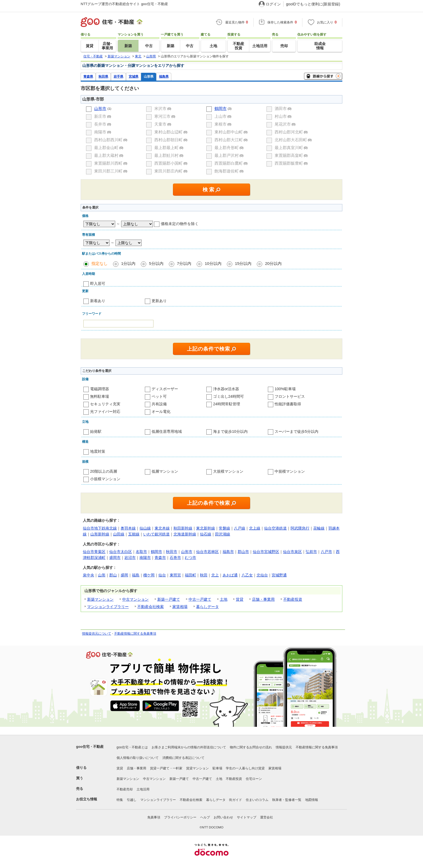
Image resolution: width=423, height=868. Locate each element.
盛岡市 (115, 558)
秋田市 (172, 552)
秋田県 (103, 76)
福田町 (190, 575)
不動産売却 (125, 789)
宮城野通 (279, 575)
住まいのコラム (257, 800)
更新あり (159, 301)
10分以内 (213, 263)
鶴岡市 (221, 108)
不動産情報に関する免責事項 (135, 634)
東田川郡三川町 (108, 171)
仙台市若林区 (207, 552)
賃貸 (240, 599)
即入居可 (98, 283)
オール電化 (161, 411)
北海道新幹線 (185, 534)
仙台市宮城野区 (266, 552)
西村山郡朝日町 (168, 140)
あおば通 (230, 575)
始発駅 (96, 431)
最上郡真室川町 (289, 148)
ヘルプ (205, 817)
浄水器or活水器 (226, 389)
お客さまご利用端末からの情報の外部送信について (189, 747)
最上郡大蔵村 (106, 155)
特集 (120, 800)
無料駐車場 (100, 396)
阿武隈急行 (300, 528)
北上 (215, 575)
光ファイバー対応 (105, 411)
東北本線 (162, 528)
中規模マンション (290, 471)
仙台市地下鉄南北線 (100, 528)
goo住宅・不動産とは (132, 747)
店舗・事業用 (263, 599)
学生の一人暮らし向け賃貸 (245, 768)
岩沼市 (130, 558)
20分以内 (273, 263)
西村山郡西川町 (108, 140)
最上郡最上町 (166, 148)
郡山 (113, 575)
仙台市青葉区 (94, 552)
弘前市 (311, 552)
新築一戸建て (169, 599)
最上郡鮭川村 (166, 155)
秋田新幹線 (183, 528)
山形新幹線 (100, 534)
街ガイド (236, 800)
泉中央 (88, 575)
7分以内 (184, 263)
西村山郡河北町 (289, 132)
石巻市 (175, 558)
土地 (224, 599)
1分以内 (128, 263)
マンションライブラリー (108, 607)
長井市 (100, 124)
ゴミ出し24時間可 (228, 396)
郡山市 (243, 552)
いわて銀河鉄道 (156, 534)
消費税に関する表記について (183, 758)
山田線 (119, 534)
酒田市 (281, 108)
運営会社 (267, 817)
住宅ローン (254, 779)
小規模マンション (105, 479)
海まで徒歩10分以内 (230, 431)
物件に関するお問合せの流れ (251, 747)
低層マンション (165, 471)
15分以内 (243, 263)
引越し (132, 800)
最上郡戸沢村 (227, 155)
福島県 (164, 76)
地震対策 (98, 451)
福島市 (228, 552)
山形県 (149, 76)
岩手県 (118, 76)
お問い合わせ (223, 817)
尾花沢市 (283, 124)
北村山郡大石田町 (291, 140)
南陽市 (100, 132)
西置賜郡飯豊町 (289, 163)
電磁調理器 (100, 389)
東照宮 (175, 575)
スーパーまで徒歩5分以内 (296, 431)
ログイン (273, 4)
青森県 (88, 76)
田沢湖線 (223, 534)
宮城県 (134, 76)
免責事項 (154, 817)
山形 (102, 575)
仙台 (162, 575)
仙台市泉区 (292, 552)
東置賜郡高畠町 (289, 155)
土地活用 (143, 789)
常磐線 (224, 528)
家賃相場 (180, 607)
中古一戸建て (200, 599)
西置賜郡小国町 (168, 163)
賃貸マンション (197, 768)
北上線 (255, 528)
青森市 (160, 558)
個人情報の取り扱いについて (138, 758)
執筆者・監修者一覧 (287, 800)
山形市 (100, 108)
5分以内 (156, 263)
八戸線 (240, 528)
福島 (136, 575)
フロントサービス (290, 396)
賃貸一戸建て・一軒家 (166, 768)
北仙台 (262, 575)
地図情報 (312, 800)
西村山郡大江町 (229, 140)
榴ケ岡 (149, 575)
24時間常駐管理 (227, 404)
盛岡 (124, 575)
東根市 (221, 124)
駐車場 (217, 768)
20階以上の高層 (104, 471)
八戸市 (326, 552)
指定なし (100, 263)
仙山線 (145, 528)
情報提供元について (97, 634)
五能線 (134, 534)
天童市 (160, 124)
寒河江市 (162, 116)
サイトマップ (247, 817)
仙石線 (206, 534)
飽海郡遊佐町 (227, 171)
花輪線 (319, 528)
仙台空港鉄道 (275, 528)
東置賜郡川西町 (108, 163)
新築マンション (100, 599)
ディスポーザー (165, 389)
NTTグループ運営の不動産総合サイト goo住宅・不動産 (124, 4)
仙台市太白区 (121, 552)
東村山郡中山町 (229, 132)
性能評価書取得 (288, 404)
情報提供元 (284, 747)
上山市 (221, 116)
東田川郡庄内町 (168, 171)
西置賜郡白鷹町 (229, 163)
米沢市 (160, 108)
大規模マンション (228, 471)
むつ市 (190, 558)
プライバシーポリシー (180, 817)
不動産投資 (293, 599)
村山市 (281, 116)
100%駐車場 (285, 389)
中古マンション (135, 599)
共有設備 (159, 404)
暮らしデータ (207, 607)
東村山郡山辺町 (168, 132)
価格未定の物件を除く (180, 224)
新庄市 (100, 116)
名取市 (141, 552)
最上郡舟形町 (227, 148)
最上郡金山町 (106, 148)
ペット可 (159, 396)
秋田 (204, 575)
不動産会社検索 (151, 607)
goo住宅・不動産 (90, 747)
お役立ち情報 (87, 799)
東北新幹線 (206, 528)
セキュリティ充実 (105, 404)
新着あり (98, 301)
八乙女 (247, 575)
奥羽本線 (128, 528)
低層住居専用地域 (167, 431)
